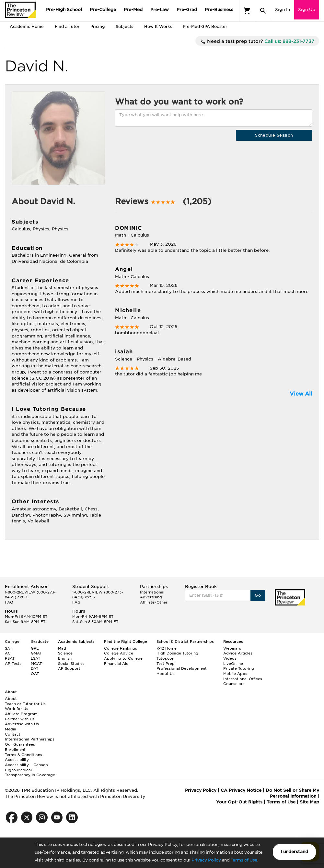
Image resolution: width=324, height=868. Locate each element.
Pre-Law (160, 10)
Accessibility (17, 760)
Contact (13, 734)
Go (258, 595)
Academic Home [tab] (27, 26)
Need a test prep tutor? (257, 42)
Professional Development (182, 668)
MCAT (36, 664)
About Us (166, 674)
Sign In (283, 10)
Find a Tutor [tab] (67, 26)
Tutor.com (166, 658)
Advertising (151, 597)
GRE (35, 648)
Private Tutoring (239, 668)
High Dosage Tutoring (177, 653)
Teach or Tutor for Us (25, 704)
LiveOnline (233, 664)
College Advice (119, 653)
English (65, 658)
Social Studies (71, 664)
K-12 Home (167, 648)
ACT (9, 653)
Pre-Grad (187, 10)
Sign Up (307, 10)
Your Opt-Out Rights (239, 802)
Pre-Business (219, 10)
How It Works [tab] (158, 26)
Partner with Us (20, 719)
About (11, 699)
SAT (8, 648)
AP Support (69, 668)
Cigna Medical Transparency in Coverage (30, 773)
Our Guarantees (20, 744)
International (152, 592)
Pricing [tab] (98, 26)
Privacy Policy (206, 860)
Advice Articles (238, 653)
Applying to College (123, 658)
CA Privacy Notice (241, 790)
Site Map (309, 802)
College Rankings (121, 648)
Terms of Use (244, 860)
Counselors (234, 684)
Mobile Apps (235, 674)
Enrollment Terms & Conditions (23, 752)
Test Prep (166, 664)
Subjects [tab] (124, 26)
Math (63, 648)
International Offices (243, 679)
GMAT (36, 653)
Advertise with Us (22, 724)
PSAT (10, 658)
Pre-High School (64, 10)
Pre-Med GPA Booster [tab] (205, 26)
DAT (35, 668)
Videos (230, 658)
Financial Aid (116, 664)
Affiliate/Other (154, 602)
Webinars (232, 648)
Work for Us (17, 709)
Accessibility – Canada (26, 765)
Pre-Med (133, 10)
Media (11, 729)
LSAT (35, 658)
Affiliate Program (21, 714)
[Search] (263, 11)
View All (301, 394)
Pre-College (103, 10)
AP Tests (13, 664)
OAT (35, 674)
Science (65, 653)
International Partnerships (30, 739)
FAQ (9, 602)
